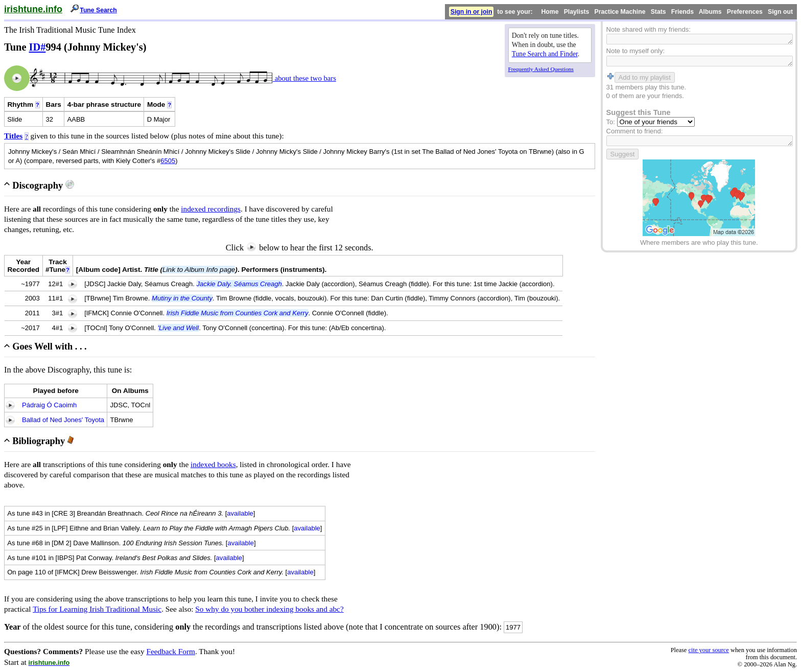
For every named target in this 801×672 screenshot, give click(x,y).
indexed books (213, 464)
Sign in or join (472, 12)
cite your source (708, 650)
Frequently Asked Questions (541, 69)
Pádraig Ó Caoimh (49, 405)
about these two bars (304, 78)
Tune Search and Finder (545, 54)
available (240, 513)
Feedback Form (171, 651)
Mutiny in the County (182, 298)
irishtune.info (33, 9)
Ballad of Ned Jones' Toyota (63, 420)
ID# (38, 47)
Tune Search (98, 10)
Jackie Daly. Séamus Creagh (239, 284)
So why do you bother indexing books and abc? (269, 609)
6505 (168, 161)
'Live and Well (179, 328)
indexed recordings (211, 209)
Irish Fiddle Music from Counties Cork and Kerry (238, 313)
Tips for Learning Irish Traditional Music (97, 609)
